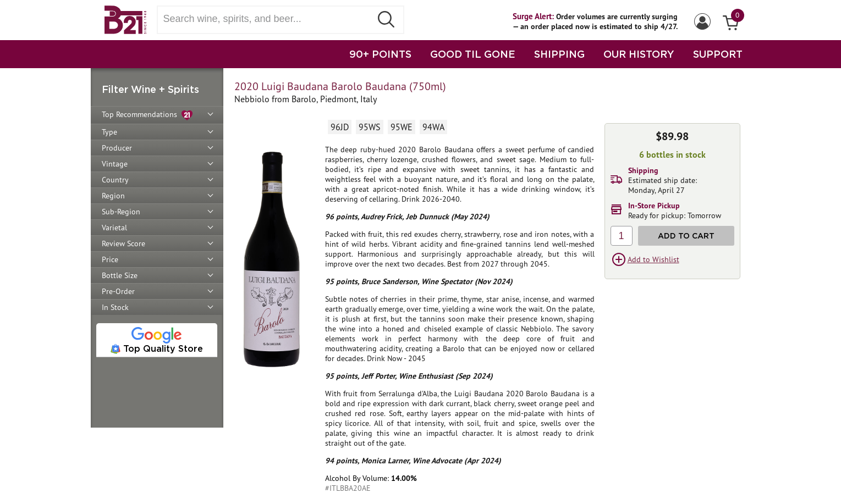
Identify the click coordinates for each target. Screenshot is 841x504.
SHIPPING (559, 54)
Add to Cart (686, 236)
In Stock (115, 307)
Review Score (123, 243)
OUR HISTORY (639, 54)
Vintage (115, 164)
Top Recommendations (147, 115)
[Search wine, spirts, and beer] (268, 19)
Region (113, 196)
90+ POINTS (380, 54)
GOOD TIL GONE (473, 54)
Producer (117, 148)
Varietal (114, 228)
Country (115, 180)
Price (110, 259)
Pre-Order (118, 291)
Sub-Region (121, 212)
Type (109, 132)
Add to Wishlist (653, 259)
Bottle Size (120, 275)
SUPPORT (718, 54)
